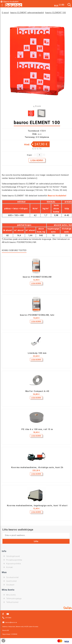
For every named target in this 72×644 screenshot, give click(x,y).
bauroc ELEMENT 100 (56, 13)
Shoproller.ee (68, 608)
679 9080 (8, 618)
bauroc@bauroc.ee (11, 622)
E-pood (5, 13)
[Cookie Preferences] (3, 641)
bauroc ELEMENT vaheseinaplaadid (27, 13)
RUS (56, 6)
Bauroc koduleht (11, 2)
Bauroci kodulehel (57, 196)
